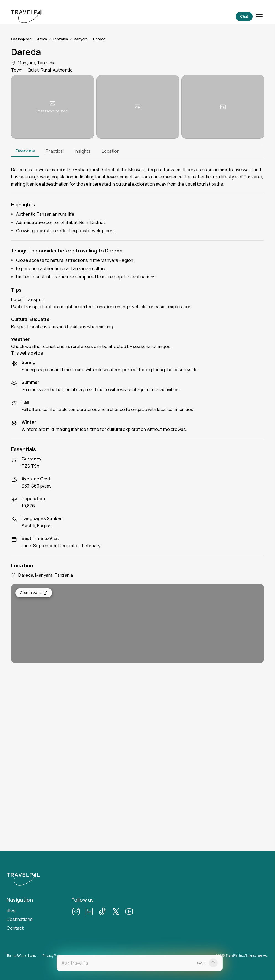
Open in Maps (34, 593)
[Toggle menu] (259, 17)
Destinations (20, 919)
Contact (15, 928)
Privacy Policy (52, 956)
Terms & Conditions (21, 956)
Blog (11, 910)
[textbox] (128, 963)
